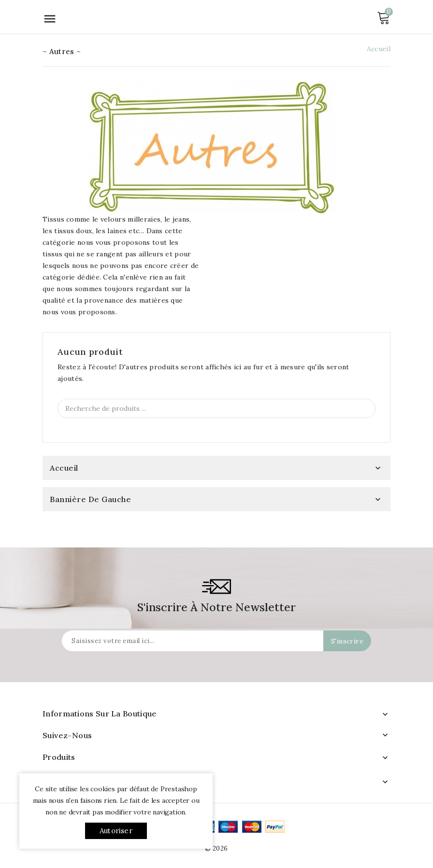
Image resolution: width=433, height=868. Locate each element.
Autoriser (116, 831)
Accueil (64, 468)
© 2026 (216, 848)
